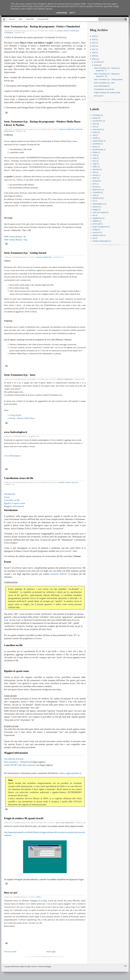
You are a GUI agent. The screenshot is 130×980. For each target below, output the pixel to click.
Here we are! (11, 893)
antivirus (96, 207)
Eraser (62, 483)
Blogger (49, 967)
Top (125, 966)
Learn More (61, 13)
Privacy (68, 483)
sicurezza (96, 232)
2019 (94, 36)
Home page (51, 952)
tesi (94, 238)
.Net (94, 135)
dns (94, 215)
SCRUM (96, 181)
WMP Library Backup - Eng (16, 240)
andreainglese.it (98, 204)
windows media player (101, 241)
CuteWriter (96, 144)
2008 (94, 59)
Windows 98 (69, 823)
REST (95, 178)
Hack (58, 823)
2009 (94, 56)
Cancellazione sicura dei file (19, 478)
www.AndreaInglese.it (16, 432)
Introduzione (10, 494)
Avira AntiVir (97, 130)
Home (4, 19)
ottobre (97, 65)
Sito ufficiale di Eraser (14, 759)
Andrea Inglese (20, 967)
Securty (75, 483)
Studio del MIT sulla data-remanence (20, 765)
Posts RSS (30, 19)
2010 (94, 53)
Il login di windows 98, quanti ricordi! (24, 818)
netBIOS (96, 221)
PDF (94, 172)
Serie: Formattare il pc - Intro (20, 375)
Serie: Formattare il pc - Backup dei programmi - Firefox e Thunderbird (42, 27)
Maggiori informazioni (14, 506)
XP (94, 201)
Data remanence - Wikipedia (17, 762)
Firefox (66, 31)
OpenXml (96, 170)
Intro (39, 897)
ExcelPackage (98, 150)
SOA (94, 184)
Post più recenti (10, 952)
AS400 (95, 138)
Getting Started (15, 415)
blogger (95, 210)
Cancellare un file (12, 500)
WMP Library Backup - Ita (15, 237)
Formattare (74, 31)
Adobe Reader (98, 141)
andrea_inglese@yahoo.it (70, 773)
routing (95, 230)
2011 (94, 49)
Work (20, 19)
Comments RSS (43, 19)
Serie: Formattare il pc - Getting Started (25, 253)
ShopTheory (97, 190)
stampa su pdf (98, 235)
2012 (94, 46)
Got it (72, 13)
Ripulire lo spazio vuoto (15, 503)
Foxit (94, 155)
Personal (12, 19)
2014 (94, 43)
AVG (94, 127)
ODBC (95, 167)
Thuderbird (9, 33)
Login (62, 823)
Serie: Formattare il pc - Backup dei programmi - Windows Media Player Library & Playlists (42, 123)
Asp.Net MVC (98, 121)
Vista (94, 195)
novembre (98, 62)
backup (60, 31)
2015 (94, 39)
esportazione (97, 218)
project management (100, 227)
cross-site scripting (99, 212)
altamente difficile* (59, 574)
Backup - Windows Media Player (22, 418)
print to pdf (96, 224)
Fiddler (95, 152)
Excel (95, 124)
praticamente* (66, 551)
